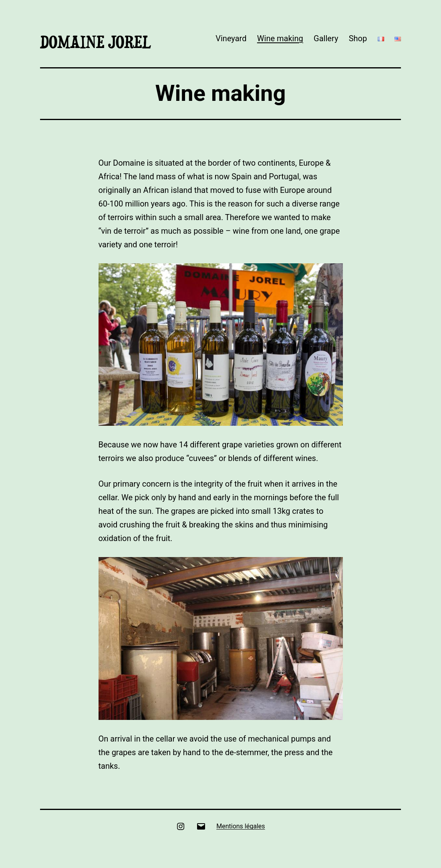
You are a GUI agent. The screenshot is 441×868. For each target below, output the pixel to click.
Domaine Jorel (96, 42)
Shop (358, 38)
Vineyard (231, 38)
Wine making (280, 38)
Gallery (326, 38)
